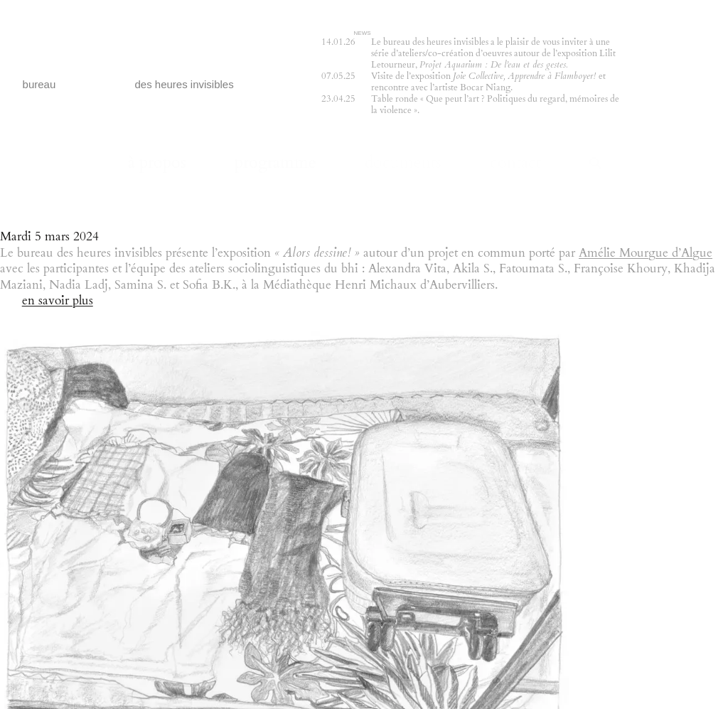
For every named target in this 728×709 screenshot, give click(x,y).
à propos (157, 163)
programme (275, 163)
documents (403, 163)
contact (515, 163)
